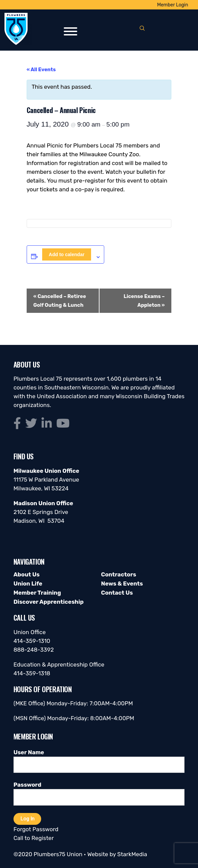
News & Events (122, 584)
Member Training (37, 593)
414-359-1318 (32, 673)
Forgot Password (36, 829)
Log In (27, 819)
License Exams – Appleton (144, 301)
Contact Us (117, 593)
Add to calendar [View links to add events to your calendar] (67, 254)
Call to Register (34, 838)
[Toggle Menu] (70, 31)
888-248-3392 (34, 650)
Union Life (28, 584)
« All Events (41, 70)
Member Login (173, 5)
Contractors (118, 574)
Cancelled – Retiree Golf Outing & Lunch (60, 301)
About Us (26, 574)
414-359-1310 (32, 641)
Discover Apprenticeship (49, 602)
